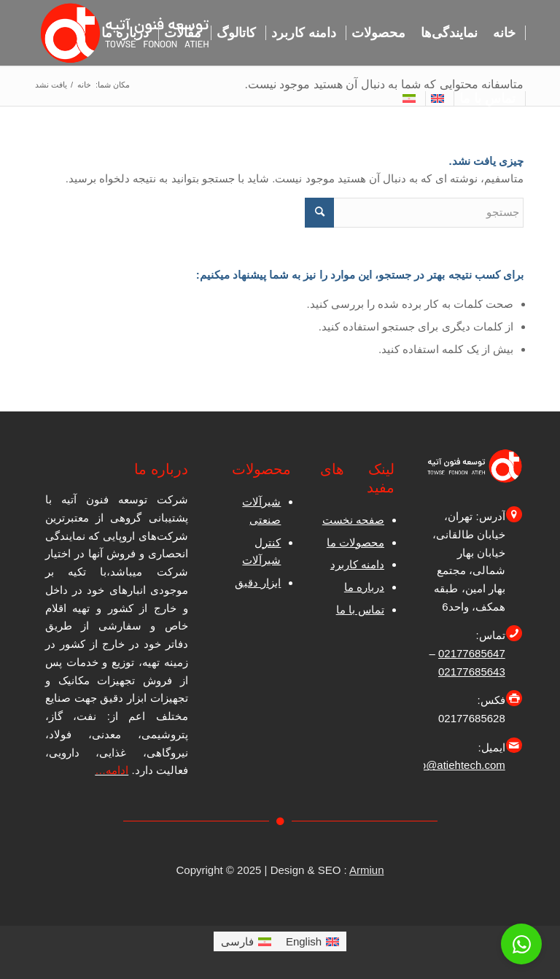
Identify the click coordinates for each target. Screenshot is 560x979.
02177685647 (472, 653)
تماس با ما (360, 610)
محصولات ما (355, 542)
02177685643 (472, 672)
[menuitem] (505, 33)
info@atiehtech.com (457, 765)
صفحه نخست (353, 520)
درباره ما (364, 587)
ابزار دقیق (258, 583)
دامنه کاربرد (357, 564)
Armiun (367, 870)
